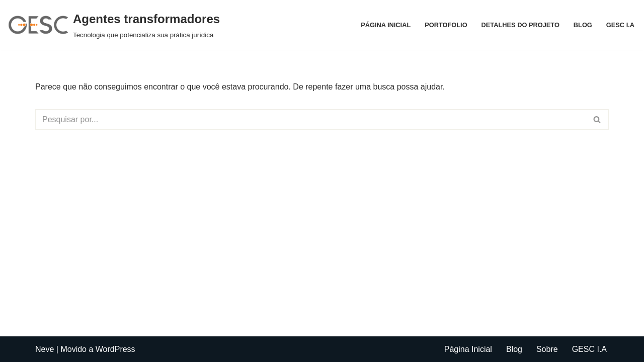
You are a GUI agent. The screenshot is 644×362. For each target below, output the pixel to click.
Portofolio (446, 25)
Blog (583, 25)
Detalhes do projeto (520, 25)
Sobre (547, 349)
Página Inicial (386, 25)
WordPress (115, 349)
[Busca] (311, 120)
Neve (45, 349)
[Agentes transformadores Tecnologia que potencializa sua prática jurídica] (114, 25)
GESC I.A (620, 25)
